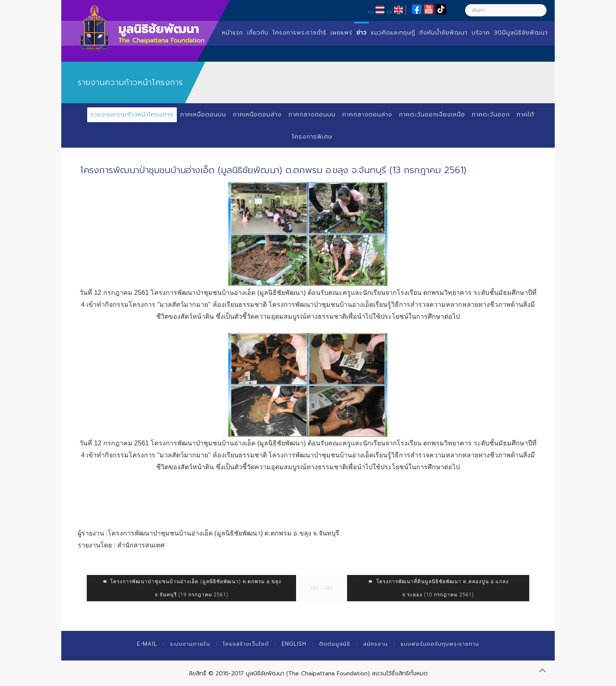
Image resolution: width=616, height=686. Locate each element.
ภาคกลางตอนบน (312, 115)
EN (389, 12)
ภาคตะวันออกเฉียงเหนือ (432, 115)
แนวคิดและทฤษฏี (393, 33)
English (294, 644)
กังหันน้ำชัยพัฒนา (443, 33)
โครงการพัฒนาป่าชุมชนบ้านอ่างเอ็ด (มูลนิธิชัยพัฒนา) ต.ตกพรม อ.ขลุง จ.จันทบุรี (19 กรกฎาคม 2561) (191, 588)
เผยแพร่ (342, 33)
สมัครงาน (375, 644)
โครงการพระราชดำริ (300, 33)
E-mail (147, 644)
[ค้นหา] (506, 10)
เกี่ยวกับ (258, 33)
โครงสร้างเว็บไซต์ (246, 644)
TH (370, 12)
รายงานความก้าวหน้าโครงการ (132, 115)
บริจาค (481, 33)
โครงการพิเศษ (312, 137)
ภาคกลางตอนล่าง (367, 115)
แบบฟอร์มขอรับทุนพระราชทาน (440, 644)
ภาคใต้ (525, 115)
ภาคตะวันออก (491, 115)
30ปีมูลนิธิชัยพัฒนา (521, 33)
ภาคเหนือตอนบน (203, 115)
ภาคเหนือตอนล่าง (257, 115)
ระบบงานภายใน (190, 644)
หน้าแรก (233, 33)
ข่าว (362, 33)
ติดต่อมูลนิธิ (335, 644)
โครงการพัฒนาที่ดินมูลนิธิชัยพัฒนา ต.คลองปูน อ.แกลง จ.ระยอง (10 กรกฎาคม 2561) (438, 588)
